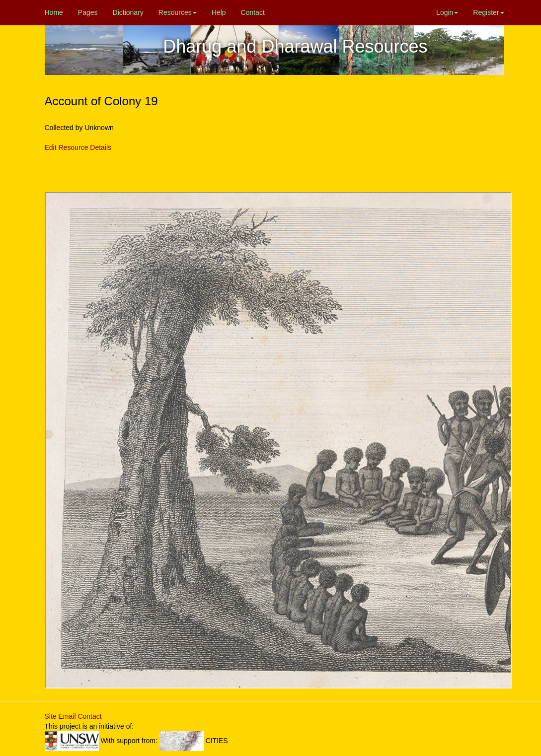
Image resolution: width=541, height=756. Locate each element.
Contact (253, 12)
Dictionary (128, 12)
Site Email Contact (73, 716)
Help (219, 12)
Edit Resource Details (78, 147)
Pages (88, 12)
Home (54, 12)
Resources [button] (178, 12)
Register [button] (488, 12)
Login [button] (447, 12)
